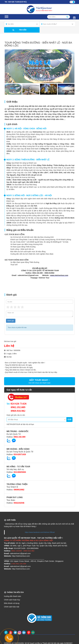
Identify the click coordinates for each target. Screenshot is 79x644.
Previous (9, 66)
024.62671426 (20, 454)
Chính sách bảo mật (12, 607)
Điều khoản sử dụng (12, 603)
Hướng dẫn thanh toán (13, 596)
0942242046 (19, 503)
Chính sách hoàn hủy (12, 600)
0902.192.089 (18, 407)
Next (70, 66)
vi (74, 2)
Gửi (69, 420)
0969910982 (19, 490)
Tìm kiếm (23, 30)
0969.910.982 (18, 411)
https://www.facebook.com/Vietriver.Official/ (40, 532)
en (71, 2)
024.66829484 (20, 472)
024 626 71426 (14, 2)
